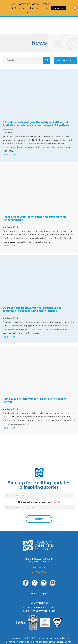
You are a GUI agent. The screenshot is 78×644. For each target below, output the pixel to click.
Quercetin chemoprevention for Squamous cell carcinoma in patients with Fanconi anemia (32, 309)
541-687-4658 (39, 572)
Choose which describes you (39, 502)
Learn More (59, 8)
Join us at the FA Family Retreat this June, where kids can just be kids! (29, 8)
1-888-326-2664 (39, 568)
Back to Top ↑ (39, 593)
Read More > (9, 155)
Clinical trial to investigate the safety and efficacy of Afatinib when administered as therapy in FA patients (36, 124)
